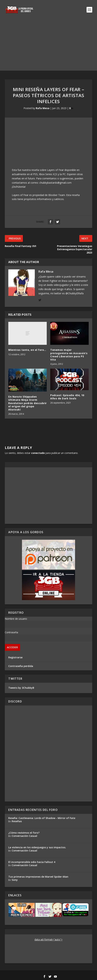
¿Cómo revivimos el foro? (24, 833)
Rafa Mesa (43, 108)
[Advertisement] (48, 46)
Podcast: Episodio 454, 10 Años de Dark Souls (67, 397)
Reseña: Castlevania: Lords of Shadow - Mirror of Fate (42, 818)
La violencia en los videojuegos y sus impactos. (37, 847)
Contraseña (11, 632)
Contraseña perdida (21, 666)
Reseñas (17, 821)
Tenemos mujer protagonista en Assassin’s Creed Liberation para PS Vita (69, 355)
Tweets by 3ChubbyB (21, 688)
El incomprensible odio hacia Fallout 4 (32, 862)
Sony (15, 880)
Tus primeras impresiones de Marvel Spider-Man (38, 877)
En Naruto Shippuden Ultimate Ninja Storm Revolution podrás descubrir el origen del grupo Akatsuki (28, 403)
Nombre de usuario (16, 619)
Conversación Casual (24, 836)
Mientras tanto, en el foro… (27, 350)
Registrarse (15, 657)
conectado (38, 453)
